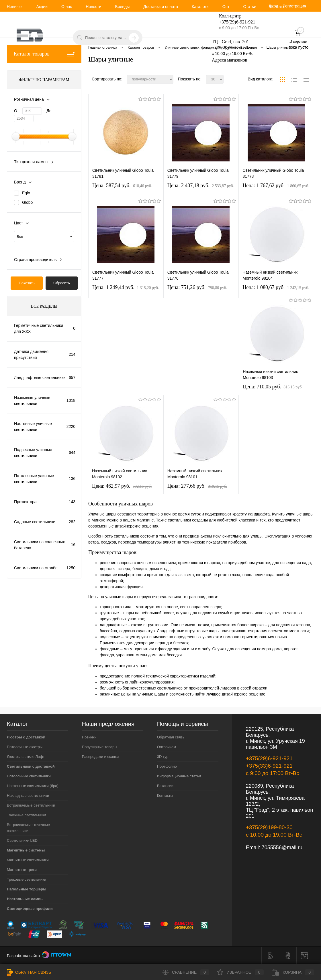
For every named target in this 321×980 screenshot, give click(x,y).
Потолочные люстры (25, 747)
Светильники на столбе (36, 568)
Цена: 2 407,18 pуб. (201, 185)
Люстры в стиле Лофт (26, 757)
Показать (27, 283)
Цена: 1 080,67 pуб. (276, 287)
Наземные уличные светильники (32, 401)
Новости (93, 7)
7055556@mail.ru (282, 847)
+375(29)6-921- (234, 22)
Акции (42, 7)
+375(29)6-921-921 (269, 758)
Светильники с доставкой (31, 766)
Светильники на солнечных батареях (39, 545)
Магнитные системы (26, 850)
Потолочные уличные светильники (34, 479)
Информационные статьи (179, 776)
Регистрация (294, 6)
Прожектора (25, 502)
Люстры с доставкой (26, 737)
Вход (274, 6)
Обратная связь (171, 737)
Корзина (293, 972)
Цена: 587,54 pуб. (122, 185)
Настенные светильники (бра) (33, 786)
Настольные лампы (25, 899)
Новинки (15, 7)
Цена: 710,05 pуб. (273, 387)
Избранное (241, 972)
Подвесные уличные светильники (33, 453)
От (16, 111)
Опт (226, 7)
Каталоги (200, 7)
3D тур (163, 757)
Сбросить (62, 283)
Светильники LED (22, 840)
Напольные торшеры (27, 889)
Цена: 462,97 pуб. (122, 486)
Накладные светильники (28, 796)
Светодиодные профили (30, 909)
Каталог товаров (44, 54)
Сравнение (186, 972)
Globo (27, 202)
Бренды (122, 7)
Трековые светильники (27, 879)
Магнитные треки (22, 870)
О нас (67, 7)
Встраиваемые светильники (31, 805)
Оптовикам (167, 747)
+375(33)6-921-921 (269, 766)
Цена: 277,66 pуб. (197, 486)
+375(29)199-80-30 (230, 48)
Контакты (279, 7)
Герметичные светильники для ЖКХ (39, 328)
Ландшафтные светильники (40, 378)
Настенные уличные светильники (33, 427)
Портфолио (167, 766)
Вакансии (165, 786)
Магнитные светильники (28, 860)
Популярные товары (100, 747)
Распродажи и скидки (100, 757)
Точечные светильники (27, 815)
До (49, 111)
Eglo (26, 193)
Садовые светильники (35, 522)
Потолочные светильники (29, 776)
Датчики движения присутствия (31, 354)
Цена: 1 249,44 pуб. (126, 287)
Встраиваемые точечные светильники (28, 828)
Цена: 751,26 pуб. (197, 287)
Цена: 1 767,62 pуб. (276, 185)
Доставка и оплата (161, 7)
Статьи (250, 7)
